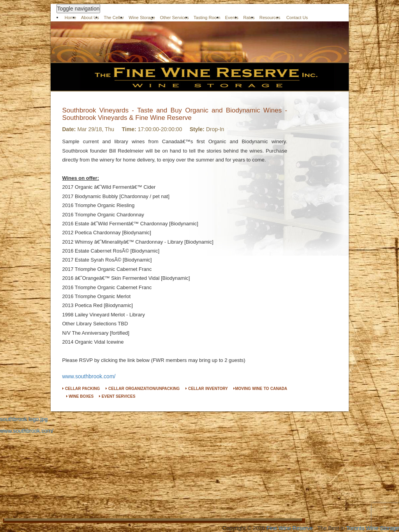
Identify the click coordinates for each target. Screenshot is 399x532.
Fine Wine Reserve (290, 528)
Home (71, 18)
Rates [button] (249, 18)
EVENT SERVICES (117, 396)
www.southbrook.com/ (89, 376)
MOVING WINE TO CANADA (260, 389)
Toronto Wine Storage (373, 528)
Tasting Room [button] (207, 18)
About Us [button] (90, 18)
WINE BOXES (80, 396)
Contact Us (297, 18)
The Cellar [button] (114, 18)
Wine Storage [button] (142, 18)
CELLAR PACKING (81, 389)
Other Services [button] (174, 18)
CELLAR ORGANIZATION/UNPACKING (143, 389)
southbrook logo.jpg (24, 419)
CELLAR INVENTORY (207, 389)
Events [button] (232, 18)
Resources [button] (270, 18)
